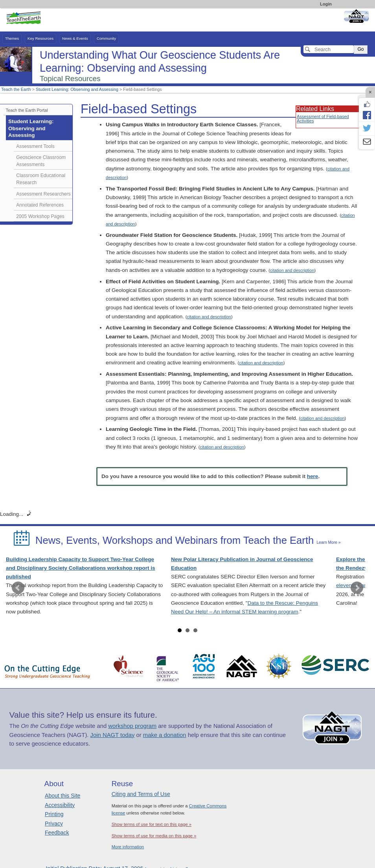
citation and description (292, 270)
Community (106, 38)
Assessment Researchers (43, 194)
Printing (54, 814)
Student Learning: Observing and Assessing (77, 89)
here (313, 476)
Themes (12, 38)
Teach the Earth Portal (27, 110)
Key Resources (40, 38)
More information (128, 847)
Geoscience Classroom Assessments (41, 161)
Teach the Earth (16, 89)
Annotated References (40, 205)
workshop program (132, 726)
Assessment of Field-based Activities (323, 119)
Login (326, 4)
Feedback (57, 833)
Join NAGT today (113, 735)
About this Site (63, 796)
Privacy (54, 824)
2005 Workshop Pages (40, 216)
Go (360, 49)
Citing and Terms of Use (141, 794)
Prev (18, 588)
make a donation (165, 735)
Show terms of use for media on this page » (154, 836)
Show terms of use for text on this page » (152, 824)
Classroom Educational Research (41, 179)
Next (357, 588)
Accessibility (60, 805)
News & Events (75, 38)
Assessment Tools (35, 146)
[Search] (329, 49)
